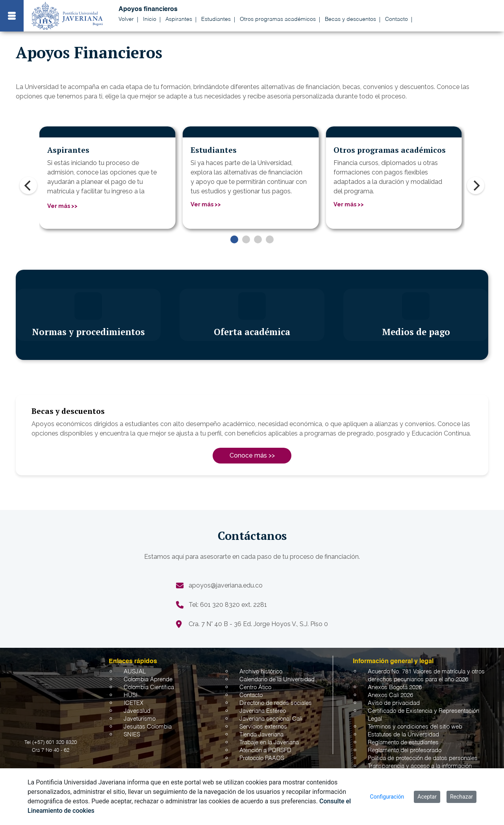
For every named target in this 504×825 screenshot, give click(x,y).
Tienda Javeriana (261, 735)
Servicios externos (263, 727)
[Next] (476, 185)
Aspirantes (179, 19)
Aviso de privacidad (394, 703)
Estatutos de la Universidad (403, 735)
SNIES (132, 735)
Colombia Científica (149, 687)
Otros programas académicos (278, 19)
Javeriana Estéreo (263, 711)
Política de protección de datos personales (423, 758)
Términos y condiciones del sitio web (415, 727)
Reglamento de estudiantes (403, 742)
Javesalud (137, 711)
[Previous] (28, 185)
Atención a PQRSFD (265, 750)
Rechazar (461, 797)
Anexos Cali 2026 (390, 695)
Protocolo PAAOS (262, 758)
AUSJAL (135, 672)
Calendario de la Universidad (277, 679)
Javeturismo (140, 719)
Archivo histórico (261, 672)
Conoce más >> (252, 455)
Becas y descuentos (350, 19)
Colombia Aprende (148, 679)
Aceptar (427, 797)
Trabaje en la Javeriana (269, 742)
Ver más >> (62, 206)
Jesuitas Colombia (148, 727)
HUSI (131, 695)
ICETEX (133, 703)
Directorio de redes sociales (276, 703)
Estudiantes (216, 19)
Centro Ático (255, 687)
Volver (126, 19)
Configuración (387, 797)
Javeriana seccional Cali (271, 719)
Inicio (150, 19)
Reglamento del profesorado (405, 750)
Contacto (397, 19)
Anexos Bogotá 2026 (395, 687)
